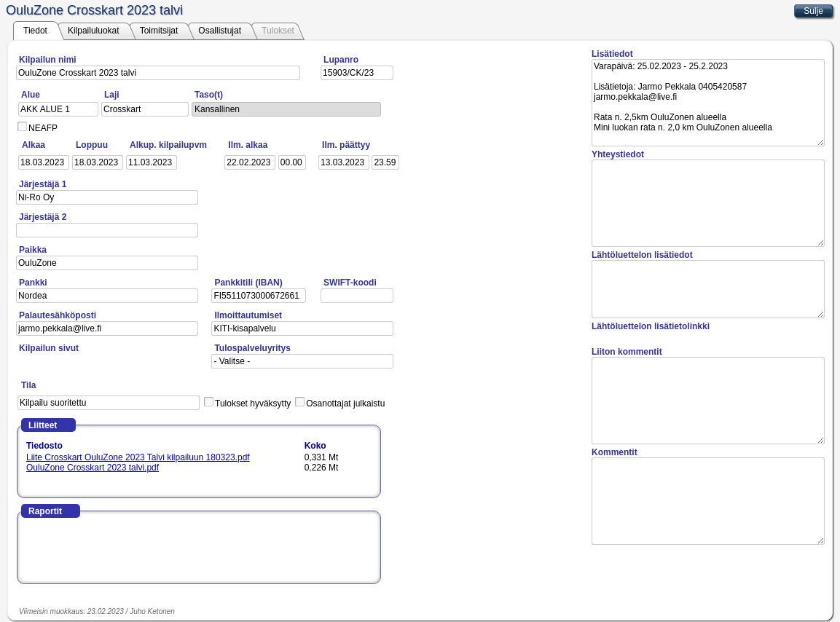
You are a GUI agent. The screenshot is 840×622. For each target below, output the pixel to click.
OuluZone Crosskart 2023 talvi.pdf (93, 468)
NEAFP (43, 128)
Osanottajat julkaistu (345, 403)
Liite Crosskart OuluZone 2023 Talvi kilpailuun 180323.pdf (138, 457)
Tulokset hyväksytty (253, 403)
